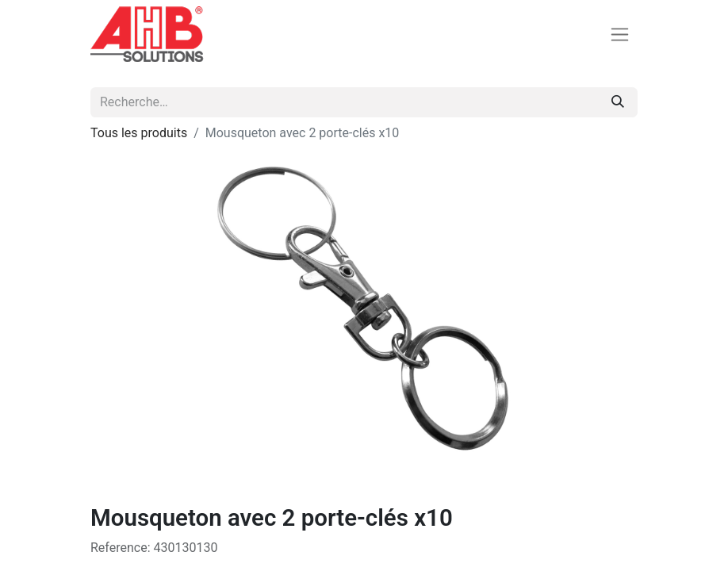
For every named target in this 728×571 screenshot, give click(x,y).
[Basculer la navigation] (620, 34)
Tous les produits (139, 133)
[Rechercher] (618, 102)
